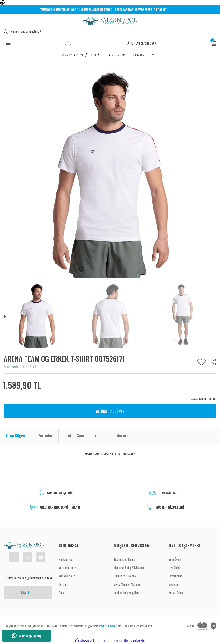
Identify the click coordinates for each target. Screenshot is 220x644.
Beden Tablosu (208, 399)
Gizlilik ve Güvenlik (125, 576)
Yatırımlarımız (67, 568)
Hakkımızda (66, 559)
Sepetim (174, 584)
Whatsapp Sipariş (27, 636)
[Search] (110, 32)
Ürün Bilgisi (16, 436)
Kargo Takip (176, 593)
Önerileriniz (119, 436)
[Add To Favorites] (201, 362)
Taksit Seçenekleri (81, 436)
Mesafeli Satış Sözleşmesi (129, 568)
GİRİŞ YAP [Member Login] (150, 44)
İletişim (63, 584)
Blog (61, 593)
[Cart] (213, 44)
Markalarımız (67, 576)
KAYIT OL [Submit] (27, 593)
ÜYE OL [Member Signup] (140, 44)
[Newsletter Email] (28, 578)
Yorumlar (45, 436)
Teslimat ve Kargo (124, 559)
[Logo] (110, 21)
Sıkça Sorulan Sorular (127, 584)
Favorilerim (175, 576)
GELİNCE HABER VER (110, 411)
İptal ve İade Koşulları (126, 593)
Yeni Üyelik (175, 559)
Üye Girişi (174, 568)
